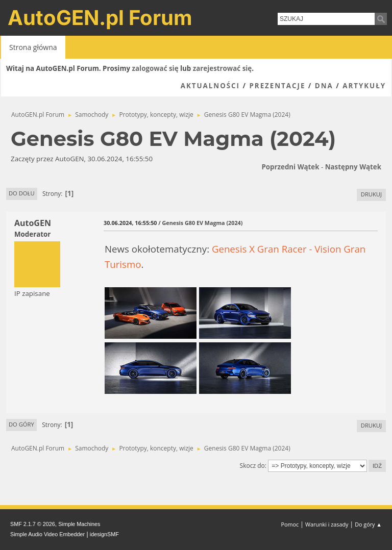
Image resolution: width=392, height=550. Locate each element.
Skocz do (252, 466)
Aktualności (210, 86)
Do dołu (22, 193)
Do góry (21, 424)
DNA (324, 86)
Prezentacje (277, 86)
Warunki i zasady (327, 524)
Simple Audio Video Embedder (47, 534)
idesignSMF (104, 534)
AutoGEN (33, 223)
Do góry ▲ (368, 524)
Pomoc (290, 524)
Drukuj (371, 194)
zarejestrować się (222, 68)
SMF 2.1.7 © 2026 (33, 524)
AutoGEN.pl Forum (100, 18)
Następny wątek (353, 167)
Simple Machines (79, 524)
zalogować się (155, 68)
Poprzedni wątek (290, 167)
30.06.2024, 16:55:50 (130, 223)
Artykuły (364, 86)
